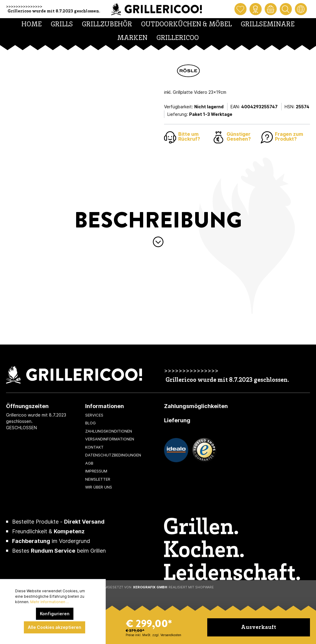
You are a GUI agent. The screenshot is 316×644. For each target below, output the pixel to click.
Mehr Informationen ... (50, 602)
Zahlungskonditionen (109, 431)
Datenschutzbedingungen (113, 455)
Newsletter (98, 479)
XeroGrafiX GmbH (150, 587)
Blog (90, 423)
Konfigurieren (55, 614)
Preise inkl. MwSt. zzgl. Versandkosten (153, 635)
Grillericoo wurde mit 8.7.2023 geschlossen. (54, 11)
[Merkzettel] (240, 9)
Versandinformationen (110, 439)
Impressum (96, 471)
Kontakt (94, 447)
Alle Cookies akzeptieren (55, 627)
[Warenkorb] (271, 9)
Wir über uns (99, 487)
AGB (89, 463)
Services (94, 415)
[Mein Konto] (256, 9)
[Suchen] (286, 9)
